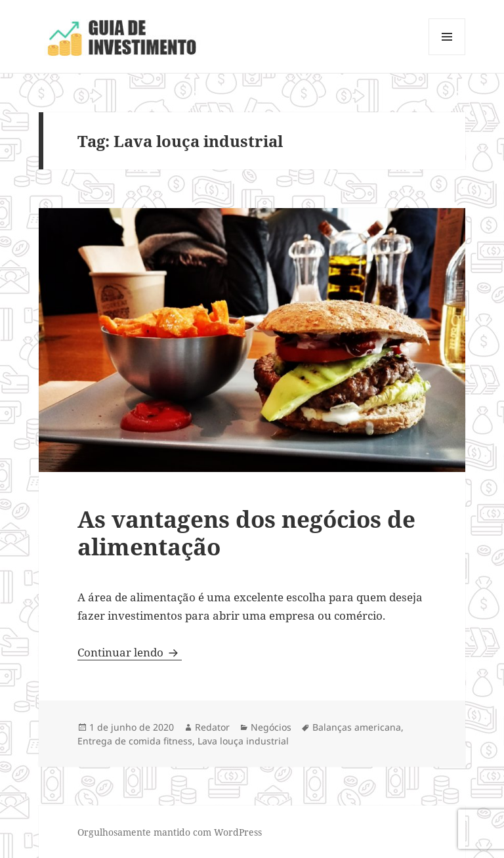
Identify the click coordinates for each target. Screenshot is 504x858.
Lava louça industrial (243, 741)
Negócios (271, 727)
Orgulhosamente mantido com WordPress (170, 832)
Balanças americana (357, 727)
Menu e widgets (447, 55)
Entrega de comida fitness (135, 741)
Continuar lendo (130, 652)
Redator (212, 727)
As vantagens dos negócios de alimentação (246, 533)
